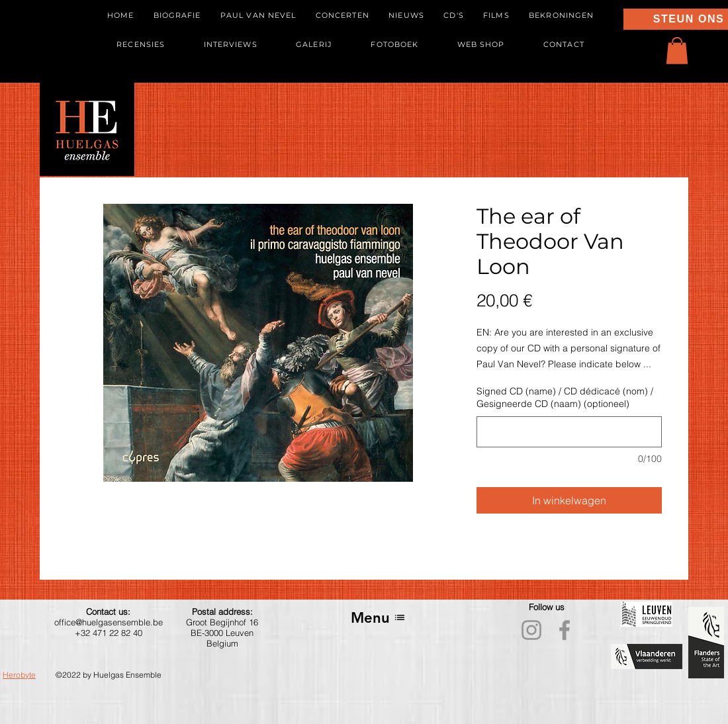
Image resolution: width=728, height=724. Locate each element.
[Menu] (378, 618)
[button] (677, 51)
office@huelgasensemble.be (109, 622)
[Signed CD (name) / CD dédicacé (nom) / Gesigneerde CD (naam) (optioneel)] (569, 432)
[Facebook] (565, 630)
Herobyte (19, 675)
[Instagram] (531, 630)
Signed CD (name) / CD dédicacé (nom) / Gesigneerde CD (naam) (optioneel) (565, 398)
